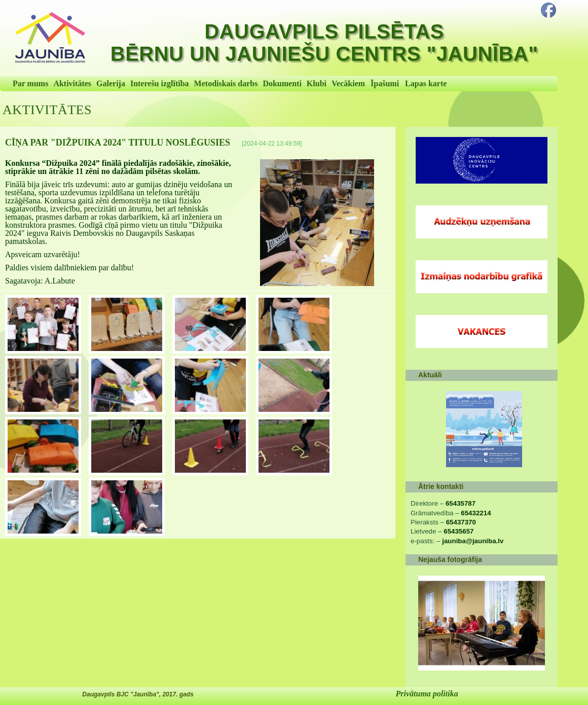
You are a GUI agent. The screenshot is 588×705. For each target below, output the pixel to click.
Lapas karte (426, 83)
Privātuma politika (427, 694)
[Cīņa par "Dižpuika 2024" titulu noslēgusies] (317, 223)
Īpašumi (385, 83)
